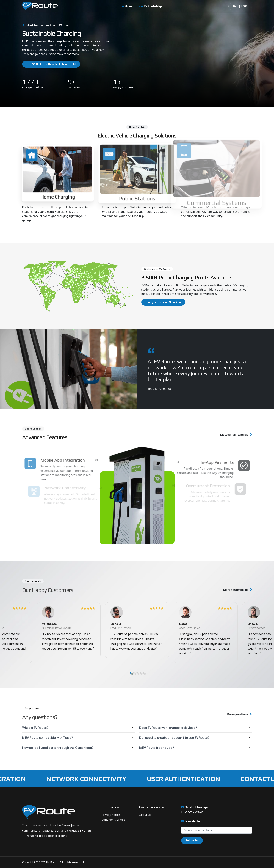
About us (145, 815)
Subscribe (192, 840)
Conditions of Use (113, 820)
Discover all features (231, 435)
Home (129, 6)
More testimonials (236, 590)
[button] (131, 694)
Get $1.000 (240, 6)
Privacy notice (111, 815)
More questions (235, 714)
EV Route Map (153, 6)
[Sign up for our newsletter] (217, 830)
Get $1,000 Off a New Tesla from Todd (51, 64)
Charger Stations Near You (163, 302)
